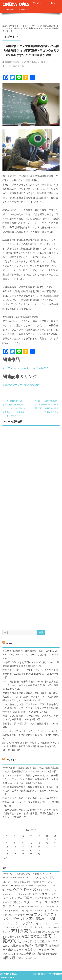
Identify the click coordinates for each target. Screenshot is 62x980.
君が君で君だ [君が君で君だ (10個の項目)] (33, 936)
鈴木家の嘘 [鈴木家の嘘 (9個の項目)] (39, 954)
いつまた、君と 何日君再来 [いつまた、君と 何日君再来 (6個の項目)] (30, 882)
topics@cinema (12, 62)
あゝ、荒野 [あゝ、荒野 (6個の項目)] (13, 882)
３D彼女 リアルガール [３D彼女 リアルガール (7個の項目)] (26, 958)
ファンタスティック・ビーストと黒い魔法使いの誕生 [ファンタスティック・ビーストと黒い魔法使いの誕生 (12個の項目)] (31, 916)
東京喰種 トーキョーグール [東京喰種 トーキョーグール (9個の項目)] (41, 950)
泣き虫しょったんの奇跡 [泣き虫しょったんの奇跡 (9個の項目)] (17, 954)
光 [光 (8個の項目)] (23, 936)
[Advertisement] (31, 525)
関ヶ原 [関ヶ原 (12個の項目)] (10, 958)
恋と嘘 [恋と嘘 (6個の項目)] (22, 946)
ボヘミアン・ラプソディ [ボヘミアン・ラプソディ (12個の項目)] (21, 923)
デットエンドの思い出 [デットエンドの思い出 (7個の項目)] (23, 911)
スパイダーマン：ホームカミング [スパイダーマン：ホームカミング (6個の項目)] (29, 907)
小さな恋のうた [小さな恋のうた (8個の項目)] (31, 941)
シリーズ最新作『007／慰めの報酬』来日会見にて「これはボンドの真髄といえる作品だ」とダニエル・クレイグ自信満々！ (14, 408)
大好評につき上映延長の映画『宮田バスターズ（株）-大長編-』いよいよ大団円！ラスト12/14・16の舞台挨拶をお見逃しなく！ (31, 697)
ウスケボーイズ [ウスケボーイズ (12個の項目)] (24, 889)
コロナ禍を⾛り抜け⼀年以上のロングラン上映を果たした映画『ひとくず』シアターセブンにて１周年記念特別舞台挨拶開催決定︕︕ (30, 708)
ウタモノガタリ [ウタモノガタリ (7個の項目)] (43, 890)
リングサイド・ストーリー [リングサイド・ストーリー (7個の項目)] (37, 927)
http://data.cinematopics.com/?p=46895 (25, 368)
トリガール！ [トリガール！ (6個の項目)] (39, 911)
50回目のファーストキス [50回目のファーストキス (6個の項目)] (43, 874)
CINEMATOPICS (16, 4)
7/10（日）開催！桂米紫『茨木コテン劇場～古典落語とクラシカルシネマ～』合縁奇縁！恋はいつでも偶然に (30, 685)
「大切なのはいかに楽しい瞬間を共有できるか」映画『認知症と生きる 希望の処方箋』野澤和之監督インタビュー (30, 813)
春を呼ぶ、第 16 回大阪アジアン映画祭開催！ (26, 724)
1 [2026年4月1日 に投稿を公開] (31, 839)
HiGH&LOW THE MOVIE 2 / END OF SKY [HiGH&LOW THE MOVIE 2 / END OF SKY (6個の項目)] (19, 878)
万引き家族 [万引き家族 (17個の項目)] (22, 931)
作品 (52, 3)
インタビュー (38, 3)
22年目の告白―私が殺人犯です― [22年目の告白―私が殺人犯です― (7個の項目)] (18, 874)
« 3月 (5, 858)
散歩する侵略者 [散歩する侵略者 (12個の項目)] (36, 945)
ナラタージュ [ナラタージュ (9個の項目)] (25, 915)
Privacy (10, 10)
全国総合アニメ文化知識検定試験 (21, 385)
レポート (10, 37)
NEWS (9, 643)
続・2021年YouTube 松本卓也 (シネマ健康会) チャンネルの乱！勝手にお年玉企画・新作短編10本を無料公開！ (31, 746)
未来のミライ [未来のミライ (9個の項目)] (16, 950)
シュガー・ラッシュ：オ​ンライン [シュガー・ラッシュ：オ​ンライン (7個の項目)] (23, 894)
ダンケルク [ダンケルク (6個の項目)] (47, 907)
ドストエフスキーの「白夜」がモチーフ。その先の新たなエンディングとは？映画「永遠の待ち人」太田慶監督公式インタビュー (30, 779)
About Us (24, 10)
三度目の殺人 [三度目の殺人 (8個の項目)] (40, 932)
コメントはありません (15, 66)
